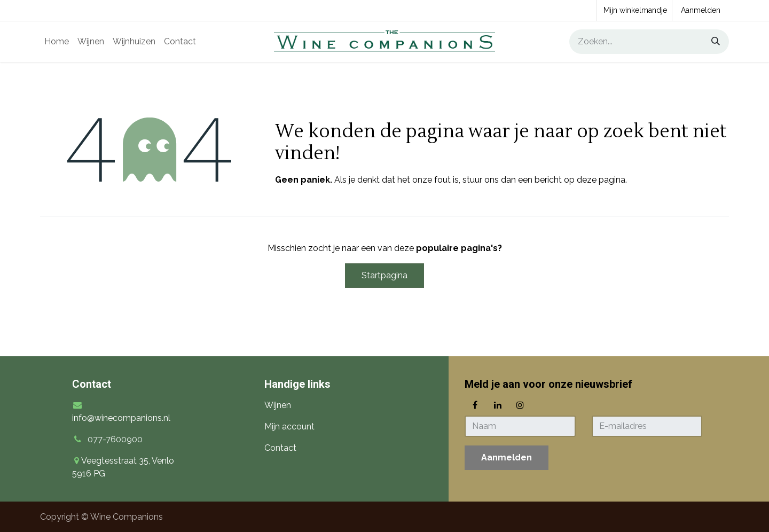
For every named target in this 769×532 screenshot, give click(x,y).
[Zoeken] (712, 42)
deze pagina (601, 180)
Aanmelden (701, 10)
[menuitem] (57, 42)
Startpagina (384, 275)
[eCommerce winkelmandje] (634, 10)
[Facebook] (475, 405)
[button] (507, 458)
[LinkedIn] (498, 405)
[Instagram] (520, 405)
